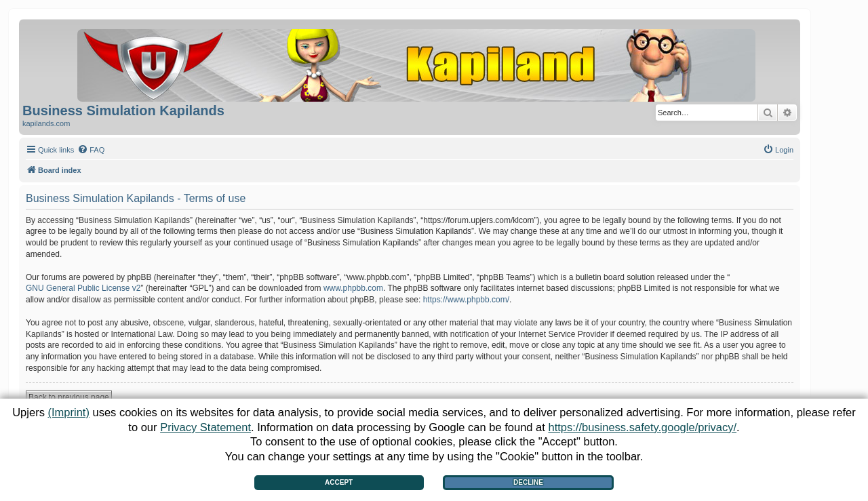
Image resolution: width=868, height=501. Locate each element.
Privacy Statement (205, 427)
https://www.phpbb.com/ (466, 300)
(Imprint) (68, 412)
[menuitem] (91, 150)
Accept (339, 482)
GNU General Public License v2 (83, 288)
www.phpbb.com (353, 288)
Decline (528, 482)
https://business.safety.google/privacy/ (642, 427)
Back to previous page (69, 397)
